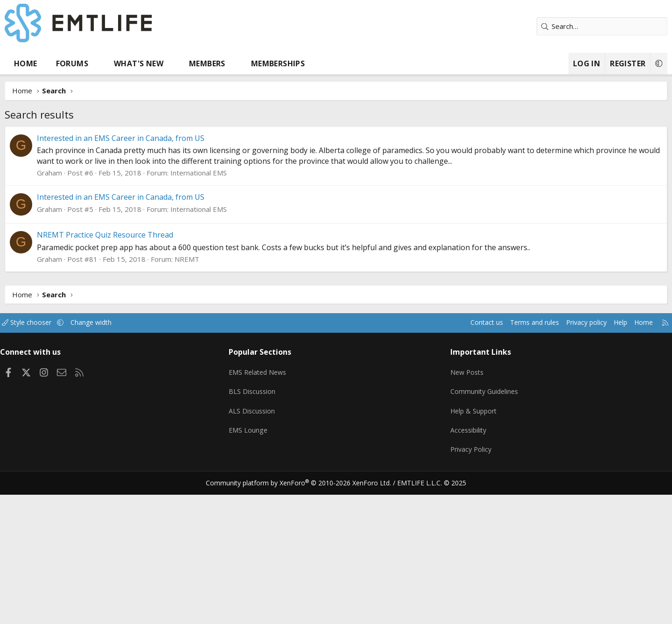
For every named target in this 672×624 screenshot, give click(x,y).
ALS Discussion (267, 545)
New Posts (455, 509)
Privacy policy (539, 463)
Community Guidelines (473, 527)
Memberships (313, 63)
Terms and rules (484, 463)
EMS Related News (274, 509)
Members (242, 63)
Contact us (433, 463)
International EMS (234, 313)
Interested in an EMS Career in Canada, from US (156, 278)
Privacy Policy (459, 582)
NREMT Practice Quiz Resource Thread (140, 375)
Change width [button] (138, 463)
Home (61, 63)
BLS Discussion (267, 527)
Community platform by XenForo (304, 612)
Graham (84, 313)
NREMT (222, 399)
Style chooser (71, 463)
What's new (174, 63)
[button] (132, 63)
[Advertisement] (336, 196)
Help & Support (462, 545)
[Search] (567, 26)
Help (576, 463)
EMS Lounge (263, 563)
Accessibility (457, 563)
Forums (107, 63)
